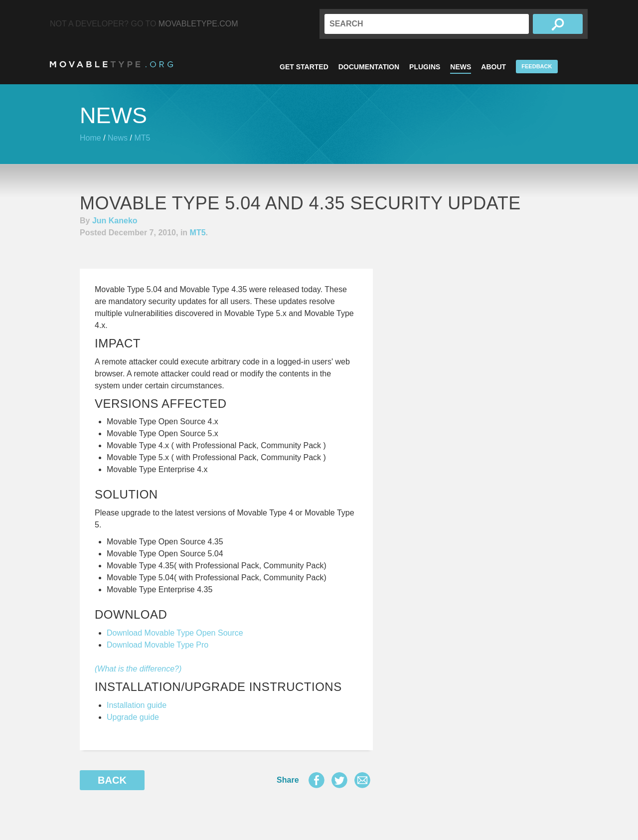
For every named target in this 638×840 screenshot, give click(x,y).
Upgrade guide (133, 717)
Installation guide (137, 705)
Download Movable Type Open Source (175, 633)
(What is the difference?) (138, 669)
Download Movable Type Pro (158, 645)
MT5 (142, 138)
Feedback (537, 66)
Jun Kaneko (115, 221)
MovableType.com (198, 24)
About (493, 67)
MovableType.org (111, 64)
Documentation (369, 67)
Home (90, 138)
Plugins (425, 67)
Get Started (304, 67)
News (461, 67)
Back (112, 780)
